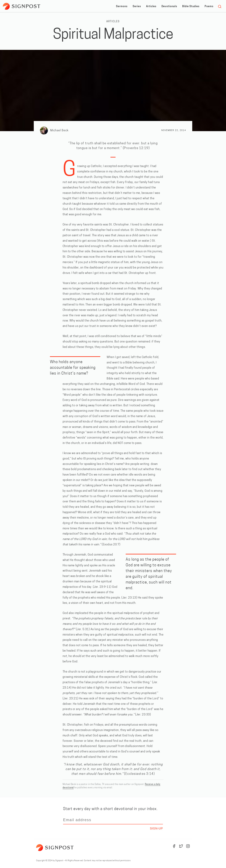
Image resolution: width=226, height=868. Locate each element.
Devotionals (169, 7)
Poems (209, 7)
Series (137, 7)
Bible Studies (191, 7)
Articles (151, 7)
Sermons (122, 7)
